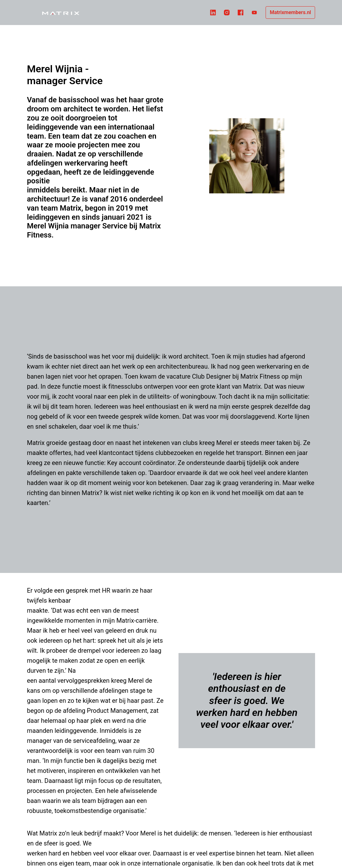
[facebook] (241, 13)
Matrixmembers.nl (290, 12)
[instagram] (227, 13)
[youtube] (254, 13)
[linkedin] (213, 13)
